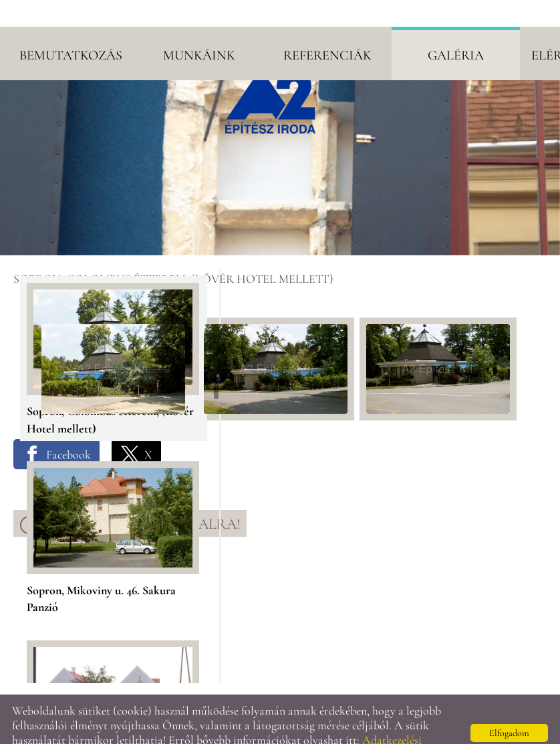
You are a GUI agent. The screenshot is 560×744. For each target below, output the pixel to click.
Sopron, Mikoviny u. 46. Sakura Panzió (101, 566)
